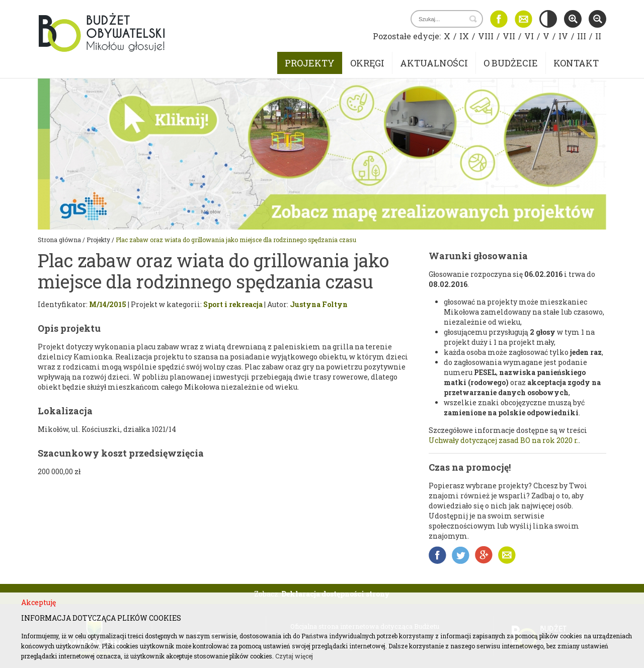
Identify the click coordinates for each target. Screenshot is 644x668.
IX (464, 36)
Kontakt (576, 63)
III (582, 36)
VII (509, 36)
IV (563, 36)
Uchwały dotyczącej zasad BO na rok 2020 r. (504, 440)
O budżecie (511, 63)
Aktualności (434, 63)
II (598, 36)
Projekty (310, 63)
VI (529, 36)
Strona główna (59, 240)
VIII (486, 36)
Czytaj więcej (294, 656)
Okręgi (367, 63)
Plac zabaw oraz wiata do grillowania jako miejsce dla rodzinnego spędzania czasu (236, 240)
